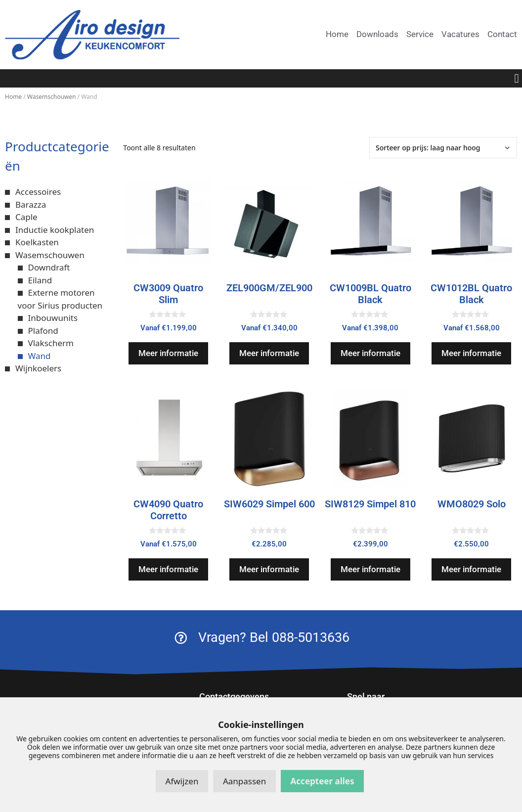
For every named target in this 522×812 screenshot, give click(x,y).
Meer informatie (168, 353)
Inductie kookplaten (55, 230)
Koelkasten (37, 242)
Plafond (43, 331)
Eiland (40, 280)
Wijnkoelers (38, 368)
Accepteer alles (323, 781)
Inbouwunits (53, 318)
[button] (517, 79)
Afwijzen (182, 781)
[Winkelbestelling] (443, 148)
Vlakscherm (51, 343)
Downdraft (49, 267)
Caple (26, 217)
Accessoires (38, 192)
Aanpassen (244, 781)
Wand (40, 356)
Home (13, 97)
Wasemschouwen (52, 97)
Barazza (31, 204)
